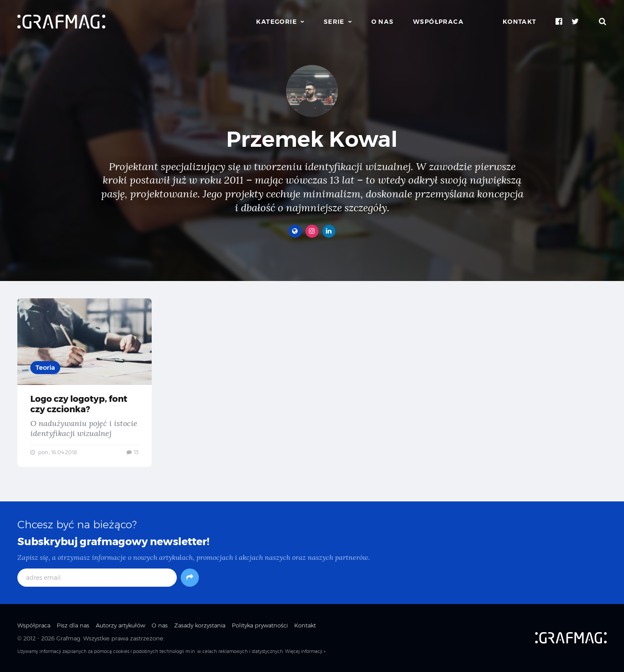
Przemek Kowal (312, 139)
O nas (383, 22)
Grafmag (68, 638)
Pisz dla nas (73, 625)
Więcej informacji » (305, 651)
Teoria (45, 367)
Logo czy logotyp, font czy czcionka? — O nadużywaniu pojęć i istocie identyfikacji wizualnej (84, 383)
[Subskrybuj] (190, 578)
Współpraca (438, 22)
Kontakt (520, 22)
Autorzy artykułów (120, 625)
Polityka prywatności (260, 625)
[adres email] (97, 578)
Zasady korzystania (200, 625)
